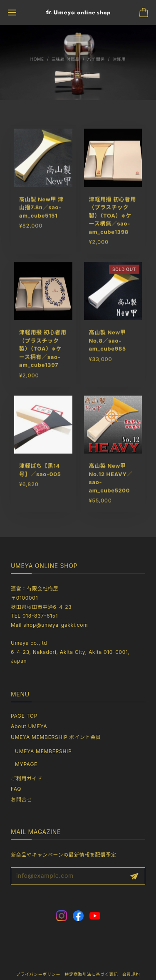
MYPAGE (26, 764)
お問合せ (21, 800)
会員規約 (131, 974)
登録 (134, 876)
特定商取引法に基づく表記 (91, 974)
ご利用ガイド (27, 778)
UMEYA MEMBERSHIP (43, 751)
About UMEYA (29, 726)
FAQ (16, 789)
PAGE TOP (24, 716)
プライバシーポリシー (38, 974)
